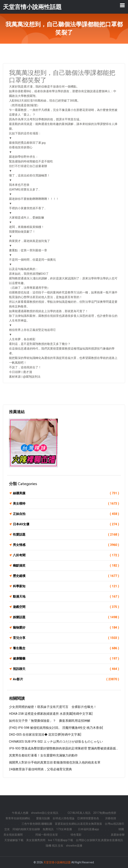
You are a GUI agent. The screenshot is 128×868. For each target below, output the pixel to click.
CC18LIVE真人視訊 (79, 813)
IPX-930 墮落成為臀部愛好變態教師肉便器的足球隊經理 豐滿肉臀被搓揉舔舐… (63, 748)
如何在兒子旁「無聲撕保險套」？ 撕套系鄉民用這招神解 (50, 721)
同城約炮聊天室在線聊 (26, 829)
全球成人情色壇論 (64, 818)
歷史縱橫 (66, 576)
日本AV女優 (66, 524)
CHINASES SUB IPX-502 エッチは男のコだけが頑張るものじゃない (56, 742)
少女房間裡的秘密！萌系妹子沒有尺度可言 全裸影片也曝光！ (53, 707)
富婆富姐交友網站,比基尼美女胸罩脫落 (78, 824)
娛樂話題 (66, 617)
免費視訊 (48, 829)
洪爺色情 (111, 818)
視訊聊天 (66, 669)
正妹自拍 (66, 514)
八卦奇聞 (66, 555)
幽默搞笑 (66, 566)
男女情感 (66, 545)
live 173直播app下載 (61, 840)
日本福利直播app (89, 829)
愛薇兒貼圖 (43, 818)
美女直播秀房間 (36, 840)
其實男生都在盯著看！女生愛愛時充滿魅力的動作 (43, 755)
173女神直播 (64, 829)
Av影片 (66, 679)
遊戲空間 (66, 607)
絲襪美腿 (66, 493)
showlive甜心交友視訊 (45, 813)
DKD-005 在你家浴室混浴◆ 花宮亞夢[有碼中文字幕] (45, 735)
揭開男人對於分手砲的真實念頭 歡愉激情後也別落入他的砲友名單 (55, 762)
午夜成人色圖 (20, 813)
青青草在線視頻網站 (18, 818)
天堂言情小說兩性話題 (57, 862)
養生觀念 (66, 648)
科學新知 (66, 586)
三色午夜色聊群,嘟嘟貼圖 (37, 824)
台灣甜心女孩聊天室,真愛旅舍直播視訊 (99, 840)
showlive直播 (74, 846)
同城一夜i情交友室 (47, 835)
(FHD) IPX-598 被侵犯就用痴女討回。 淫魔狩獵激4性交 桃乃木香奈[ (56, 728)
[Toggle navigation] (122, 5)
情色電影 (76, 835)
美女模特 (66, 504)
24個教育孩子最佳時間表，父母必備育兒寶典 (40, 769)
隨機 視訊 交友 (55, 846)
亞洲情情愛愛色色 (88, 818)
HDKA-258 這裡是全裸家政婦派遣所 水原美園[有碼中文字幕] (51, 714)
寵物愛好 (66, 628)
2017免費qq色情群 (105, 813)
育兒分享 (66, 638)
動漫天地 (66, 597)
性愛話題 (66, 535)
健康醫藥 (66, 659)
